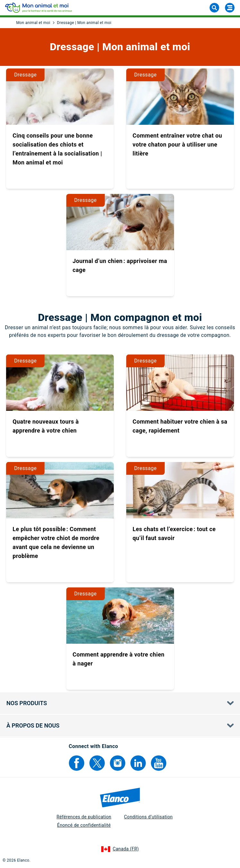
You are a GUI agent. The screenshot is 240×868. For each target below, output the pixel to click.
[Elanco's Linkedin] (138, 763)
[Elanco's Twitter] (97, 763)
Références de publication (84, 817)
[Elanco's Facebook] (77, 763)
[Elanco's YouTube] (159, 763)
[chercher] (214, 8)
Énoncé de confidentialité (84, 825)
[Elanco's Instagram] (118, 763)
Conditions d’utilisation (148, 817)
